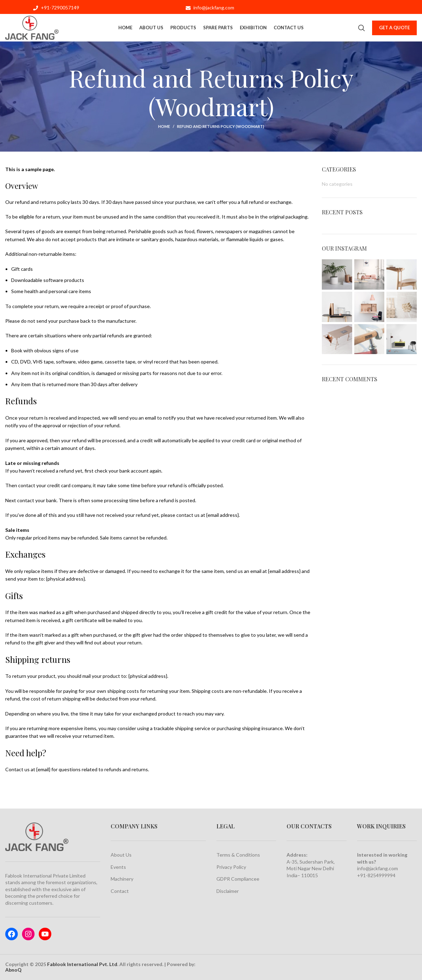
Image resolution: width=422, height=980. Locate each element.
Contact (120, 891)
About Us (121, 855)
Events (118, 867)
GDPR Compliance (236, 879)
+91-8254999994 (376, 875)
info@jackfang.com (377, 868)
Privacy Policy (231, 867)
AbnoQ (13, 970)
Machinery (122, 879)
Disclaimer (228, 891)
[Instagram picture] (337, 274)
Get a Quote (394, 28)
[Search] (362, 28)
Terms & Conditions (238, 855)
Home (164, 126)
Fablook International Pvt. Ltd (82, 964)
